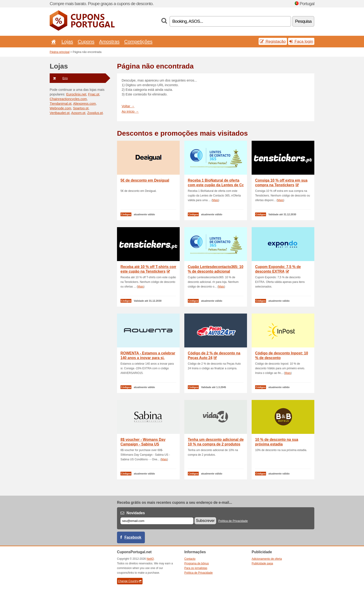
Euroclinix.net (76, 94)
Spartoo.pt (81, 108)
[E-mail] (157, 521)
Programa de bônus (197, 563)
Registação (273, 41)
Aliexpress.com (84, 104)
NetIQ (150, 559)
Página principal (60, 52)
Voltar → (128, 106)
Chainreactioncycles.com (68, 99)
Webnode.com (60, 108)
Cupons (86, 41)
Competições (138, 41)
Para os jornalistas (196, 568)
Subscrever (205, 521)
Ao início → (130, 111)
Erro (59, 78)
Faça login (301, 41)
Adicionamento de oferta (267, 559)
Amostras (109, 41)
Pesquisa (303, 21)
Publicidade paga (262, 563)
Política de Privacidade (233, 521)
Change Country (130, 581)
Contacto (190, 559)
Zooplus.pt (95, 113)
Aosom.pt (78, 113)
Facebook (133, 537)
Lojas (67, 41)
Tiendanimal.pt (61, 104)
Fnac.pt (94, 94)
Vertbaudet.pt (60, 113)
